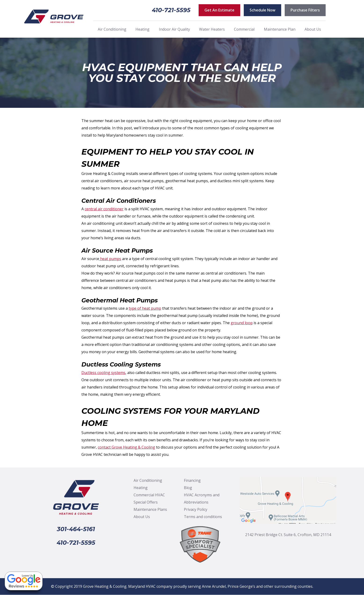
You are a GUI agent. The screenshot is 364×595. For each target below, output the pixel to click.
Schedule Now (262, 10)
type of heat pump (145, 308)
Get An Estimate (219, 10)
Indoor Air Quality (174, 29)
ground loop (242, 323)
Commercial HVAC (149, 495)
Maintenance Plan (280, 29)
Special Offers (146, 502)
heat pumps (110, 259)
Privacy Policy (196, 509)
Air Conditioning (112, 29)
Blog (188, 488)
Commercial (244, 29)
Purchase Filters (305, 10)
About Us (313, 29)
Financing (192, 480)
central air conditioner (104, 209)
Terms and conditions (203, 517)
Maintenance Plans (150, 509)
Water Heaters (212, 29)
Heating (142, 29)
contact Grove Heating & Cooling (126, 447)
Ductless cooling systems (103, 373)
